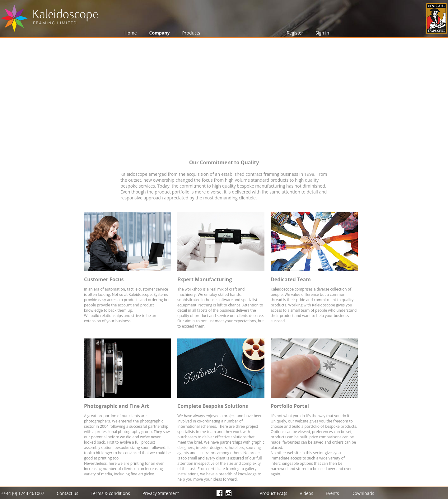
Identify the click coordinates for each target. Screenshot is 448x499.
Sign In (322, 33)
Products (191, 33)
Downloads (363, 493)
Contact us (67, 493)
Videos (306, 493)
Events (332, 493)
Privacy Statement (161, 493)
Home (131, 33)
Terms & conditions (110, 493)
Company (160, 33)
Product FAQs (274, 493)
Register (295, 33)
